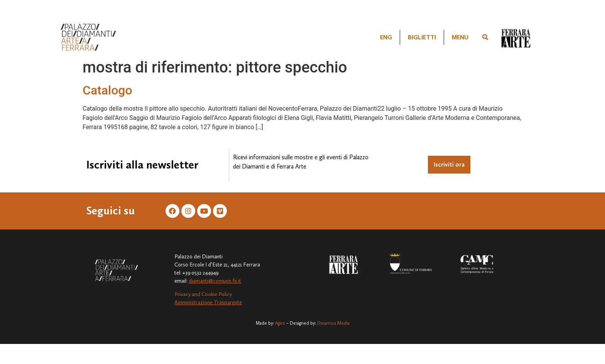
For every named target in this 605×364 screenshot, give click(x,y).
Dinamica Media (333, 323)
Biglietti (422, 37)
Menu (460, 37)
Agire (280, 323)
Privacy (183, 294)
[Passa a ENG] (386, 37)
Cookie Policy (217, 294)
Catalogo (107, 90)
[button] (485, 37)
